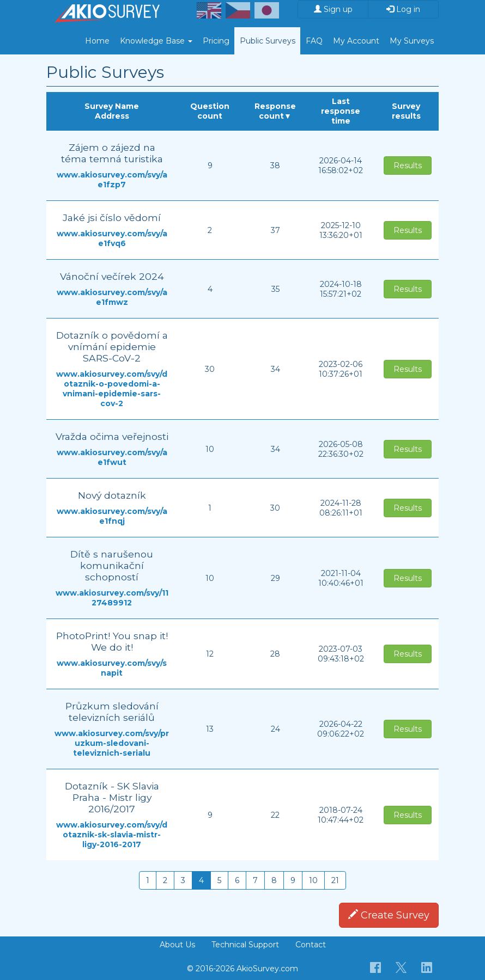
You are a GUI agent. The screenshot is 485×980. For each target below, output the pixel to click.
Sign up (333, 9)
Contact (311, 945)
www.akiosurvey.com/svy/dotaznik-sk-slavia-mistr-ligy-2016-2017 (112, 835)
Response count (275, 111)
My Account (356, 41)
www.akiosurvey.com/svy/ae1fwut (112, 457)
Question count (210, 111)
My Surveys (412, 41)
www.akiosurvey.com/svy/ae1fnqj (112, 516)
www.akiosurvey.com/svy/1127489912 (112, 598)
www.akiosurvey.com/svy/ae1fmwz (112, 297)
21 (335, 880)
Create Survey (389, 915)
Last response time (341, 111)
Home (97, 41)
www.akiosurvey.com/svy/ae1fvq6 (112, 238)
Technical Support (245, 945)
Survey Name (112, 106)
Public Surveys (268, 41)
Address (112, 116)
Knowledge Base (156, 41)
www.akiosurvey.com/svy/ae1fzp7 (112, 180)
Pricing (216, 41)
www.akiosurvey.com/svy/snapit (112, 668)
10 (313, 880)
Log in (403, 9)
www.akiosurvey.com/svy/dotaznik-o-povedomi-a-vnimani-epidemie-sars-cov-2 (112, 389)
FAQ (314, 41)
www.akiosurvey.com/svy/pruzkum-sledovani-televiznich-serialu (112, 743)
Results (408, 166)
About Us (177, 945)
